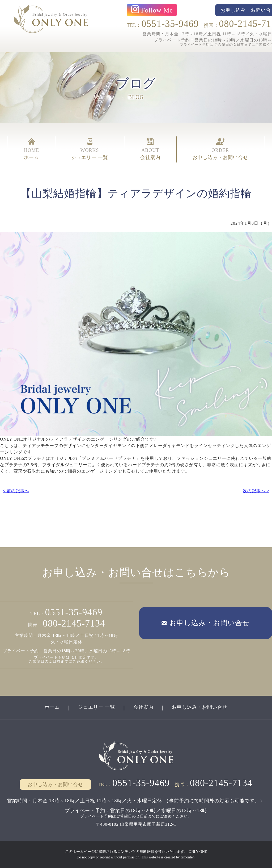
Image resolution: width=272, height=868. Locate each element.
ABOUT (150, 149)
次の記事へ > (256, 491)
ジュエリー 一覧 (97, 707)
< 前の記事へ (16, 491)
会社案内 (143, 707)
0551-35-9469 (170, 24)
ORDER (220, 149)
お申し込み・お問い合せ (200, 707)
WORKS (90, 149)
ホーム (52, 707)
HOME (31, 149)
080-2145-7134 (74, 623)
